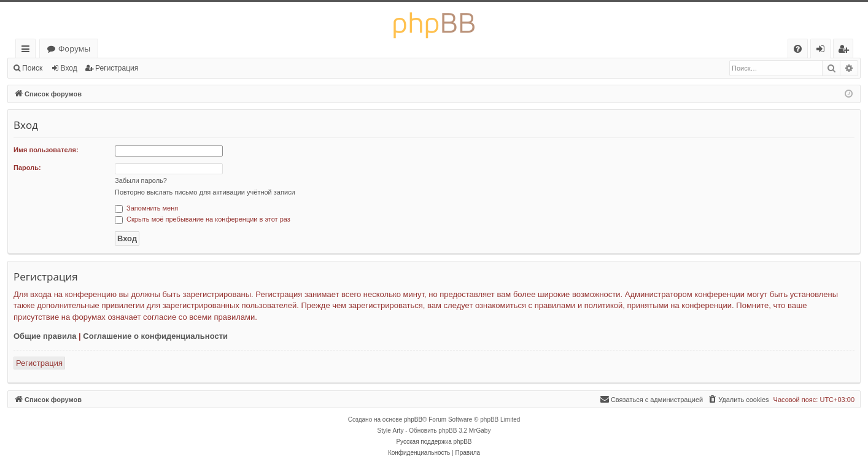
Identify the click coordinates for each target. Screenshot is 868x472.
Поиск (32, 68)
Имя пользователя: (46, 150)
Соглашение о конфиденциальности (155, 336)
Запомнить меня (146, 208)
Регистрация (117, 68)
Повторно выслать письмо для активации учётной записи (205, 192)
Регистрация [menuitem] (846, 51)
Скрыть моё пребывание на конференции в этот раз (203, 219)
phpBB (413, 420)
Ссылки (28, 51)
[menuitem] (798, 49)
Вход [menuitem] (823, 51)
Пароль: (27, 168)
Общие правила (45, 336)
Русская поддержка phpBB (434, 442)
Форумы (74, 48)
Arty (398, 431)
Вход (69, 68)
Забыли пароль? (141, 180)
